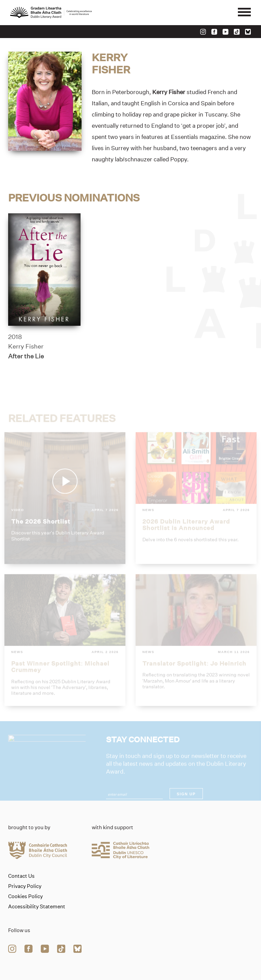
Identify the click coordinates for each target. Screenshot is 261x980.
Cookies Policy (25, 896)
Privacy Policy (25, 886)
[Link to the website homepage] (51, 13)
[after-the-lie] (44, 270)
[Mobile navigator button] (244, 13)
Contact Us (21, 876)
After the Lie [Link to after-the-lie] (26, 356)
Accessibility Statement (37, 907)
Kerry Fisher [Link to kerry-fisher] (26, 347)
